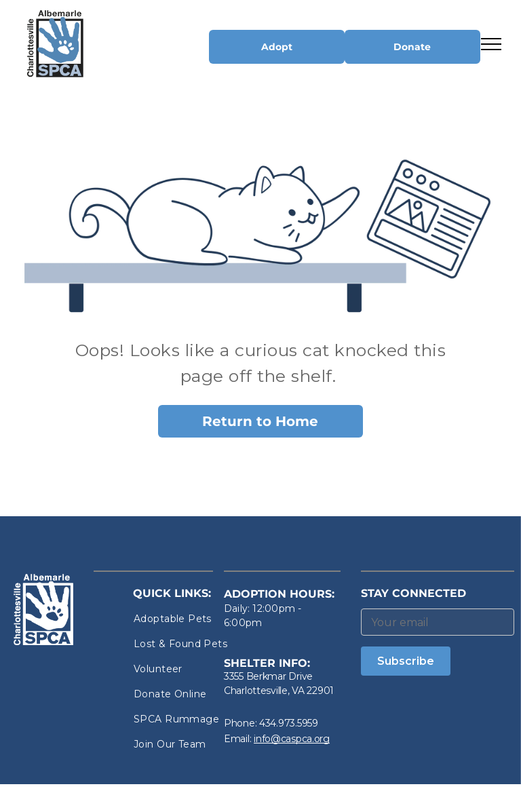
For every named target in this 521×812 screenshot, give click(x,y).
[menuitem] (182, 619)
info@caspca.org (292, 739)
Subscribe (406, 661)
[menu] (491, 44)
